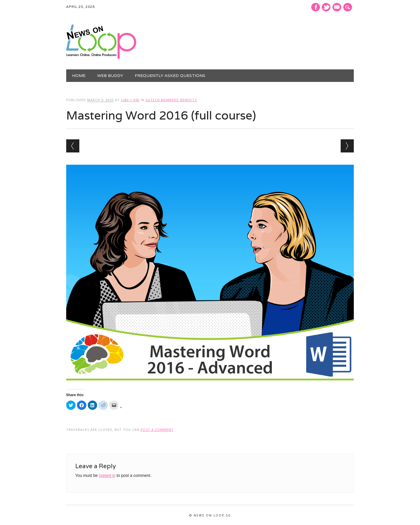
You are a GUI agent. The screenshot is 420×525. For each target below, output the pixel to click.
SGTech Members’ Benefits (171, 100)
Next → (347, 146)
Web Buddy (110, 75)
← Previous (73, 146)
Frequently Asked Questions (170, 75)
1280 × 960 (130, 100)
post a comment (157, 430)
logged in (107, 475)
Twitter (326, 7)
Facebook (316, 7)
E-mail (338, 8)
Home (79, 75)
